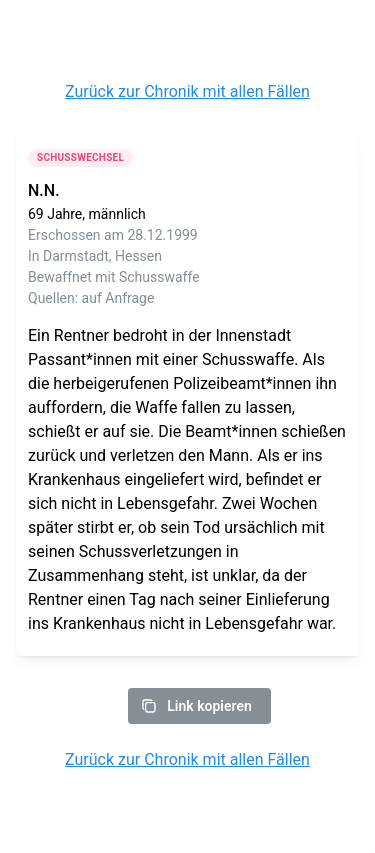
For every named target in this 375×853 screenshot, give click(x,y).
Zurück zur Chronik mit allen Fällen (187, 91)
